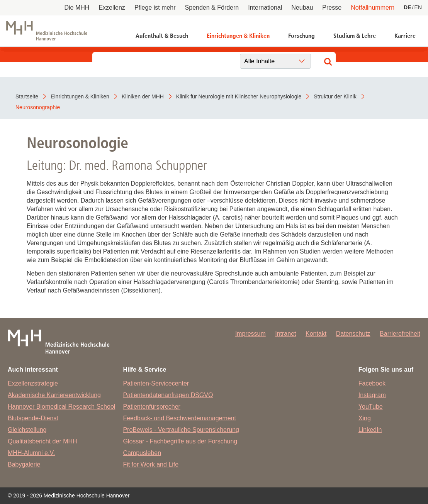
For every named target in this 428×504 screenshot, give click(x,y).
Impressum (251, 334)
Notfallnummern (373, 8)
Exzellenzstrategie (33, 383)
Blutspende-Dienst (33, 418)
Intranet (285, 334)
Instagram (372, 395)
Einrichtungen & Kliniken (238, 36)
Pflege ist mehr (155, 8)
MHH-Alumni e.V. (31, 453)
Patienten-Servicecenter (156, 383)
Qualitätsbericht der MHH (42, 441)
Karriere (405, 36)
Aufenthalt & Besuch (162, 36)
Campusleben (142, 453)
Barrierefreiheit (400, 334)
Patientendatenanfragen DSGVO (168, 395)
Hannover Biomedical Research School (61, 407)
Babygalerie (24, 464)
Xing (365, 418)
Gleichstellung (27, 430)
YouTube (371, 407)
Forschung (301, 36)
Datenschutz (353, 334)
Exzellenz (112, 8)
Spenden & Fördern (212, 8)
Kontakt (316, 334)
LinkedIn (370, 430)
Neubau (302, 8)
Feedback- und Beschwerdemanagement (179, 418)
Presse (332, 8)
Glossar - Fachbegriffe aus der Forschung (180, 441)
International (265, 8)
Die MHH (77, 8)
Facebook (372, 383)
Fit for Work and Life (151, 464)
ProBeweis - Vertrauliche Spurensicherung (181, 430)
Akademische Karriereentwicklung (54, 395)
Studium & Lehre (355, 36)
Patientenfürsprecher (152, 407)
